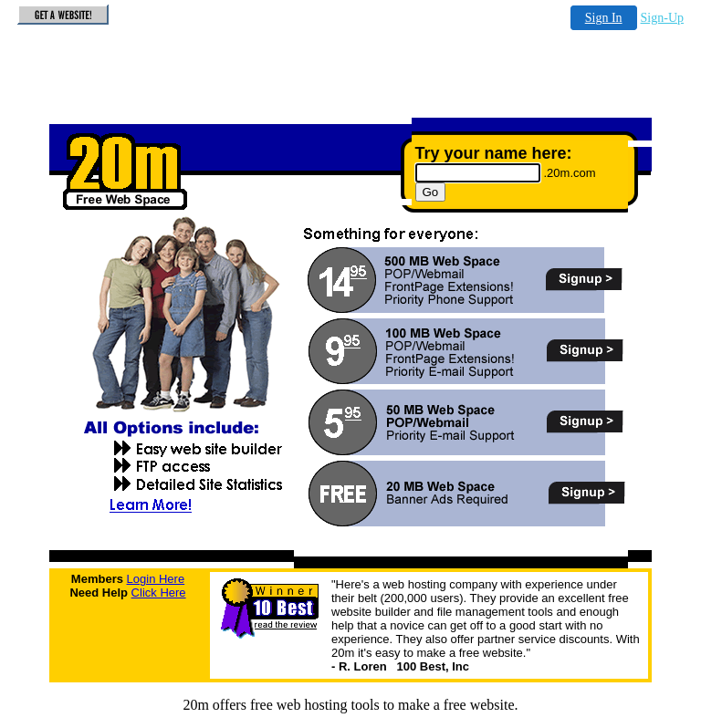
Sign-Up (662, 18)
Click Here (159, 593)
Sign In (604, 18)
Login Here (156, 579)
